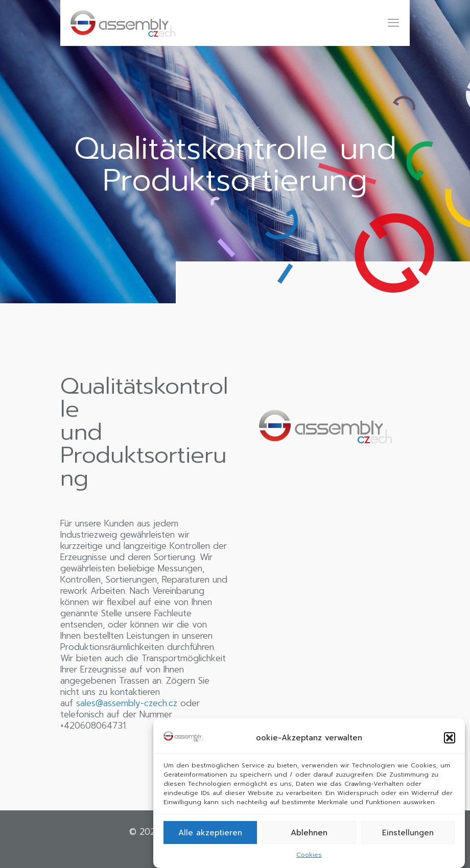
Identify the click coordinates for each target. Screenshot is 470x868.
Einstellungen (408, 833)
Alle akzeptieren (210, 833)
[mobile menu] (393, 23)
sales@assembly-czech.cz (127, 703)
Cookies (309, 855)
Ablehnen (309, 833)
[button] (450, 738)
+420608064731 (93, 726)
